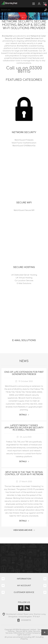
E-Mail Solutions (24, 283)
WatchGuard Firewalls (24, 140)
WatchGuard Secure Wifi (24, 210)
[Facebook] (21, 608)
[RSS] (27, 608)
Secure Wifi (24, 203)
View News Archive (23, 530)
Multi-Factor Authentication (24, 143)
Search (46, 10)
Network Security (24, 132)
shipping (24, 639)
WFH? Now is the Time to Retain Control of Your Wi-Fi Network (24, 473)
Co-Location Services (24, 281)
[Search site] (22, 10)
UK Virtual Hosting (24, 278)
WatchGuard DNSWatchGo (24, 146)
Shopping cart (45, 4)
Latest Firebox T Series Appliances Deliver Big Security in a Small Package (24, 428)
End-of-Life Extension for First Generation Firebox (24, 373)
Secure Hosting (24, 267)
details (23, 415)
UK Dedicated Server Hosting (24, 275)
